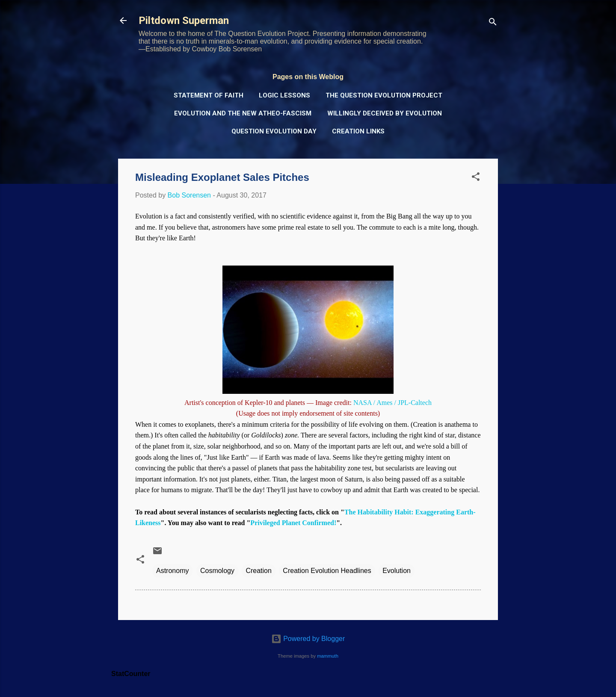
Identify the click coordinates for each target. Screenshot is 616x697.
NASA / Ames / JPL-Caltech (392, 403)
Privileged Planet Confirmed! (293, 523)
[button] (476, 178)
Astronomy (172, 571)
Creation (258, 571)
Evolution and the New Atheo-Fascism (243, 113)
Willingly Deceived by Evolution (385, 113)
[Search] (493, 23)
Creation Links (358, 131)
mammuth (328, 656)
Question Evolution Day (274, 131)
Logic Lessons (284, 95)
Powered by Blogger (308, 639)
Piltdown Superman (184, 21)
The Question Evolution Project (384, 95)
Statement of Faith (209, 95)
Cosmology (217, 571)
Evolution (397, 571)
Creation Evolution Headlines (327, 571)
